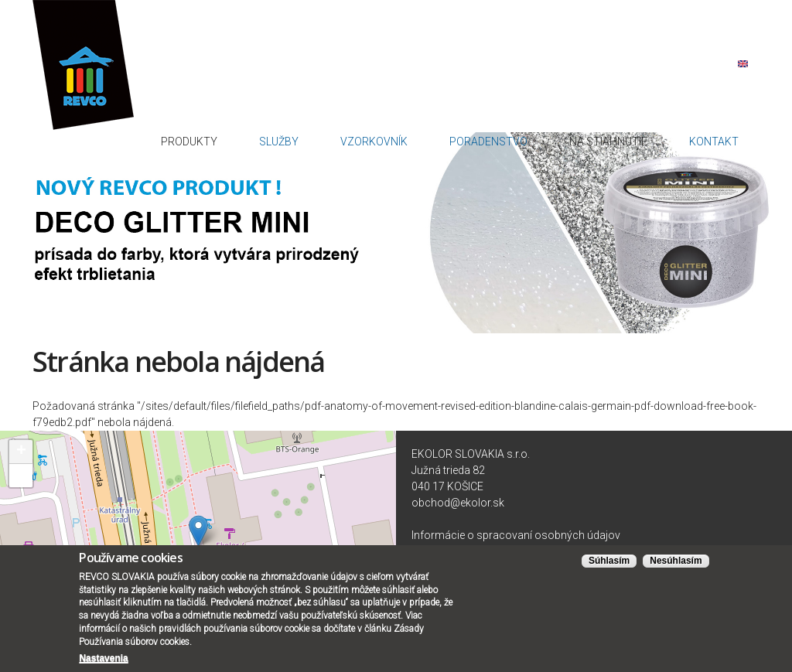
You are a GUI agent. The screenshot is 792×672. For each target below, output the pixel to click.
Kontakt (729, 87)
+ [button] (21, 445)
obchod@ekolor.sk (458, 496)
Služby (423, 87)
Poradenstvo (568, 87)
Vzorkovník (487, 87)
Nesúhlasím (676, 563)
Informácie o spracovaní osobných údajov (516, 529)
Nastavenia (103, 660)
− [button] (21, 469)
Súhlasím (609, 563)
